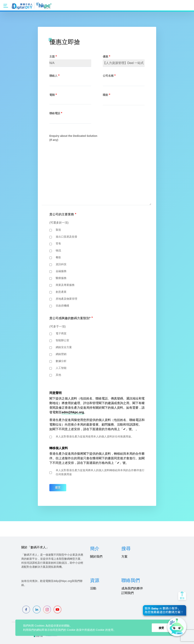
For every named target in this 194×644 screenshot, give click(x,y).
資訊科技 (61, 264)
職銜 (105, 95)
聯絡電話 (55, 113)
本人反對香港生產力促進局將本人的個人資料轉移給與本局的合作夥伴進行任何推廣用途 (100, 472)
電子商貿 (61, 333)
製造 (58, 230)
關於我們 (96, 557)
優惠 (105, 57)
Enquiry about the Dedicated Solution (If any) (73, 138)
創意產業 (61, 292)
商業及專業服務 (65, 285)
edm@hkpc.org (73, 412)
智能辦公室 (62, 340)
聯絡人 (53, 76)
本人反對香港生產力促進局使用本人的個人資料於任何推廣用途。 (95, 436)
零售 (58, 244)
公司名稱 (108, 76)
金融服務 (61, 271)
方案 (124, 557)
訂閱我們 (128, 593)
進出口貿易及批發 (66, 237)
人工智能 (61, 368)
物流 (58, 250)
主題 (52, 57)
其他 (58, 375)
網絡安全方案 (64, 347)
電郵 (52, 95)
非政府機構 (62, 306)
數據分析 (61, 361)
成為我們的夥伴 (132, 588)
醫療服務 (61, 278)
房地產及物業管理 (66, 299)
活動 (93, 588)
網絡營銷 (61, 354)
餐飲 (58, 257)
